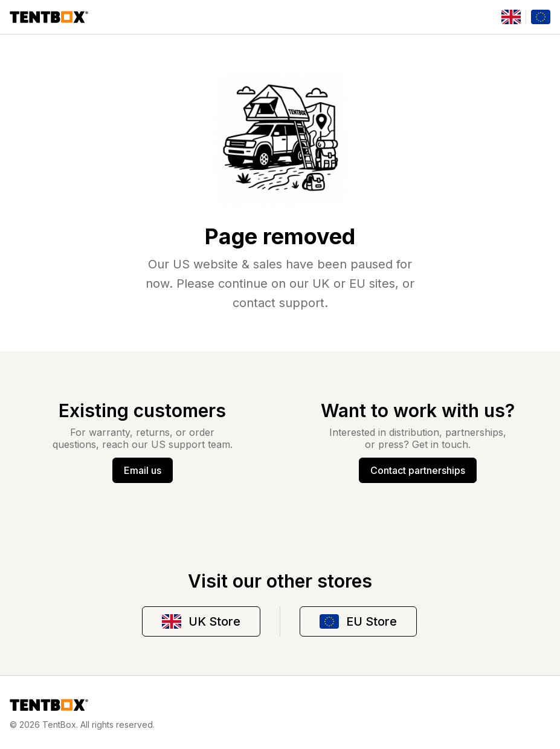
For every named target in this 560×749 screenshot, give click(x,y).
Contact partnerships (418, 470)
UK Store (201, 621)
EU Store (358, 621)
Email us (143, 470)
